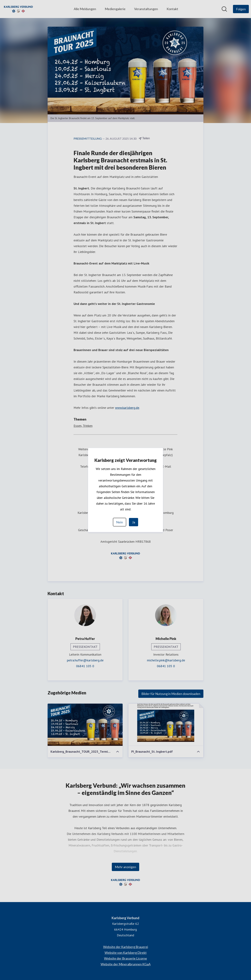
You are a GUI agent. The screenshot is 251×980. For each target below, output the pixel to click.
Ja (134, 522)
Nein (120, 522)
